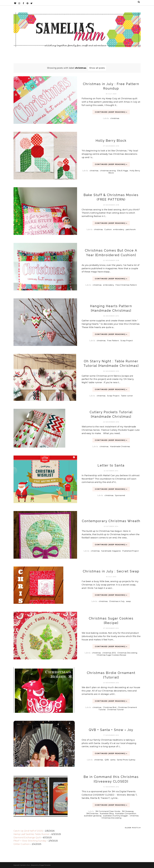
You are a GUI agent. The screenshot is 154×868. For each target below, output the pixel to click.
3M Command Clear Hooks (108, 811)
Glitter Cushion (22, 844)
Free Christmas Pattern (126, 285)
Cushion (108, 229)
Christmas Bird (110, 707)
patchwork (131, 229)
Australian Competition (126, 813)
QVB (107, 760)
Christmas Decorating (127, 653)
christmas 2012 (109, 653)
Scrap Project (127, 341)
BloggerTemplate (45, 865)
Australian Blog (107, 813)
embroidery (119, 229)
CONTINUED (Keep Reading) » (111, 112)
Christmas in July (117, 601)
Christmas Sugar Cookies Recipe (111, 655)
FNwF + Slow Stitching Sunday (30, 841)
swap (128, 601)
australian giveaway (93, 816)
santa (113, 760)
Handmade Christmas (120, 446)
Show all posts (97, 68)
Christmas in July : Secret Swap (111, 571)
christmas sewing (108, 171)
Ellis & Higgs (123, 171)
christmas (115, 118)
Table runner (127, 396)
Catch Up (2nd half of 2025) (28, 831)
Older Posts (132, 828)
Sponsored (120, 495)
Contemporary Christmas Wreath (111, 521)
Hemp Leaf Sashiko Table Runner (32, 834)
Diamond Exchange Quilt (27, 838)
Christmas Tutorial (115, 710)
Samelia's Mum (25, 865)
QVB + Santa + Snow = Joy (111, 730)
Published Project (130, 551)
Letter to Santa (111, 465)
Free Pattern (113, 341)
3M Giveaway (128, 811)
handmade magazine (111, 551)
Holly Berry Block (111, 141)
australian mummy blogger (116, 816)
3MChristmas (92, 813)
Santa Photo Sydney (126, 760)
